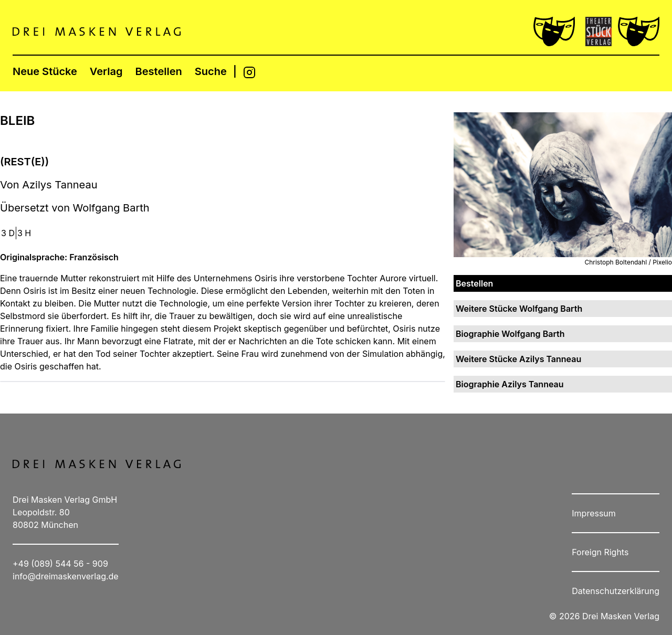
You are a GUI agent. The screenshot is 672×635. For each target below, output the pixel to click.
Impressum (594, 513)
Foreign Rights (600, 552)
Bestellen (159, 71)
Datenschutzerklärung (616, 591)
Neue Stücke (45, 71)
